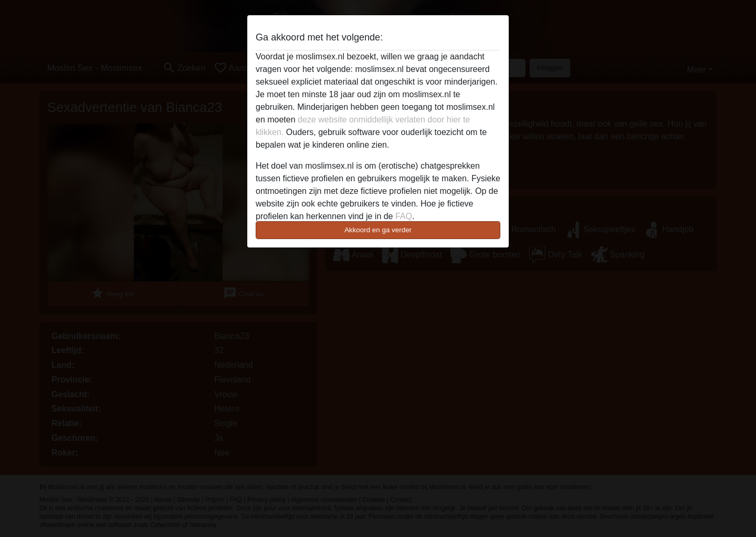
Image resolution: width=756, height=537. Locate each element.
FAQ (404, 216)
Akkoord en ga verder (378, 230)
